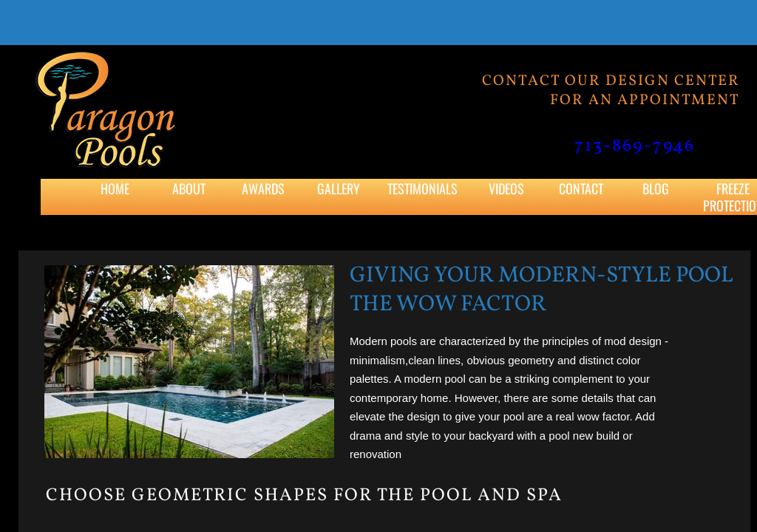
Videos (506, 188)
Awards (263, 188)
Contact (581, 188)
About (189, 188)
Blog (656, 188)
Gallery (339, 188)
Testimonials (422, 188)
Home (115, 188)
